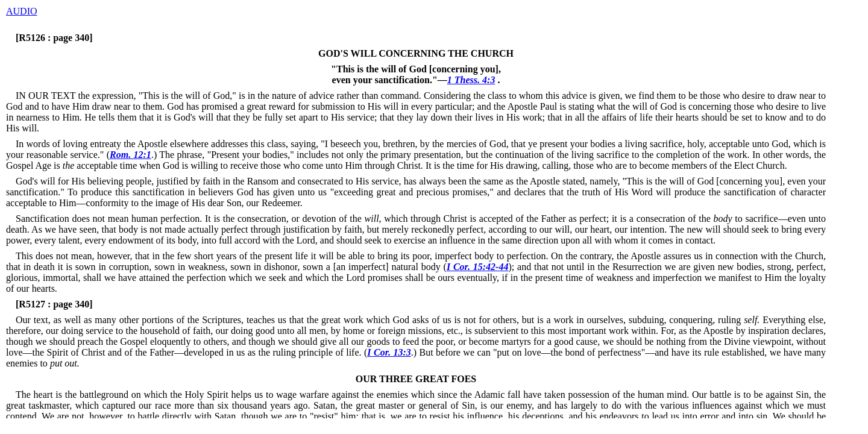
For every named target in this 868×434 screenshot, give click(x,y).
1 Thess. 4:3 (471, 80)
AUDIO (22, 11)
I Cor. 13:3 (389, 352)
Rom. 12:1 (131, 155)
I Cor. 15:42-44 (478, 267)
